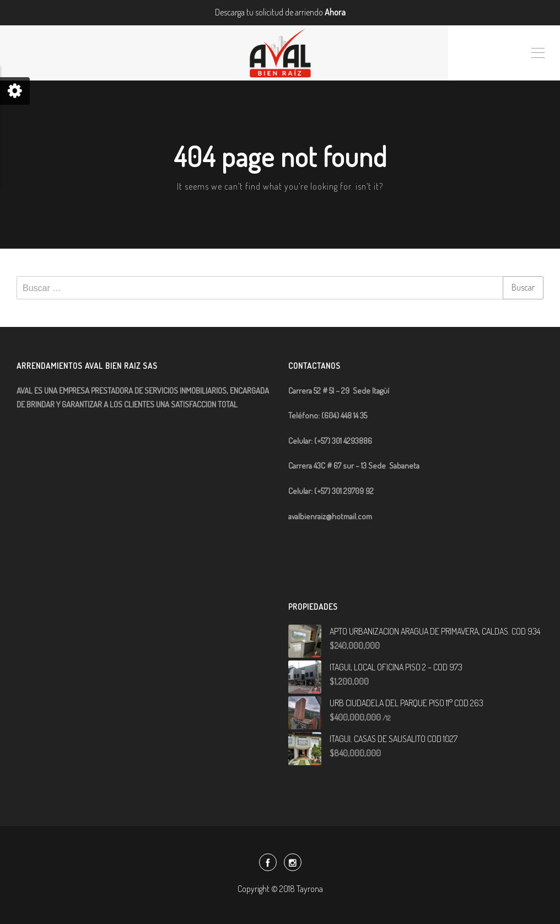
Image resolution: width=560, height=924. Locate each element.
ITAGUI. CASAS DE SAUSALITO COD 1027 (394, 739)
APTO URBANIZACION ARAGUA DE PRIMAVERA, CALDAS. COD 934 (435, 631)
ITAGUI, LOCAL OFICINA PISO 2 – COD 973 (396, 667)
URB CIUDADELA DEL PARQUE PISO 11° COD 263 (406, 703)
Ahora (335, 12)
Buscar (523, 287)
